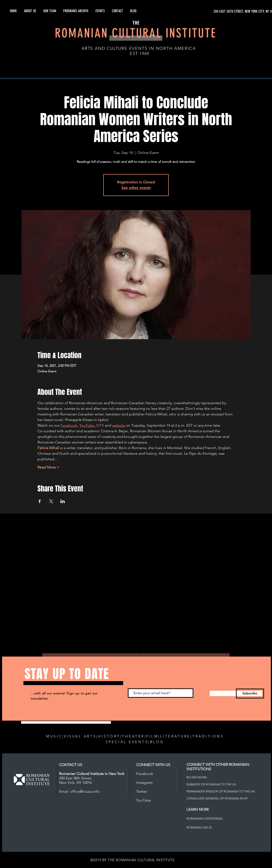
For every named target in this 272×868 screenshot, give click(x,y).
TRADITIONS (208, 736)
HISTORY (109, 736)
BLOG (157, 742)
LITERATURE (175, 736)
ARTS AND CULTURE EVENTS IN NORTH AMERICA (139, 48)
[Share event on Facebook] (40, 501)
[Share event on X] (51, 501)
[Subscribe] (250, 694)
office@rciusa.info (85, 791)
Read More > (48, 467)
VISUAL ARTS (80, 736)
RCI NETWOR (196, 777)
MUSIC (54, 736)
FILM (152, 736)
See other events (136, 188)
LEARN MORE (198, 809)
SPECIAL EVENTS (127, 742)
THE (136, 23)
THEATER (133, 736)
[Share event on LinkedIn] (63, 501)
